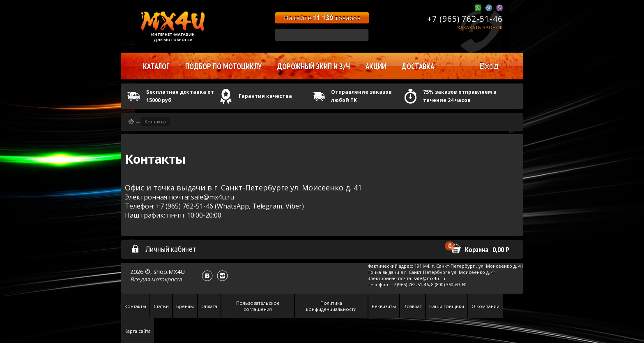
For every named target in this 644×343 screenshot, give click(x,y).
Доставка (418, 66)
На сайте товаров (322, 18)
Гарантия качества (265, 96)
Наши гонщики (447, 306)
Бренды (185, 306)
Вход (489, 66)
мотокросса (166, 279)
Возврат (413, 306)
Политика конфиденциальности (331, 306)
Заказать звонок (480, 27)
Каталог (156, 66)
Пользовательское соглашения (258, 306)
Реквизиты (384, 306)
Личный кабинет (164, 249)
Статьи (161, 306)
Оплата (209, 306)
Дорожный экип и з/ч (314, 66)
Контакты (155, 122)
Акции (376, 66)
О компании (485, 306)
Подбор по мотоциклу (223, 66)
